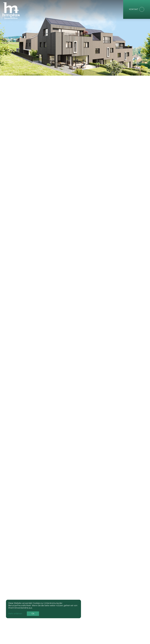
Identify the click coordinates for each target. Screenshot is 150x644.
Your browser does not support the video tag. (75, 37)
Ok (33, 614)
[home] (17, 11)
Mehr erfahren (15, 614)
